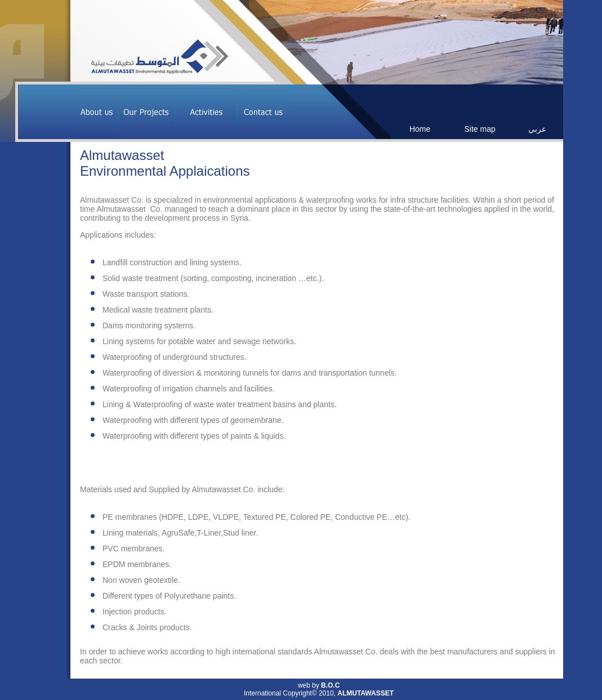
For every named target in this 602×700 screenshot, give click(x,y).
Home (420, 129)
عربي (537, 129)
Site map (480, 129)
